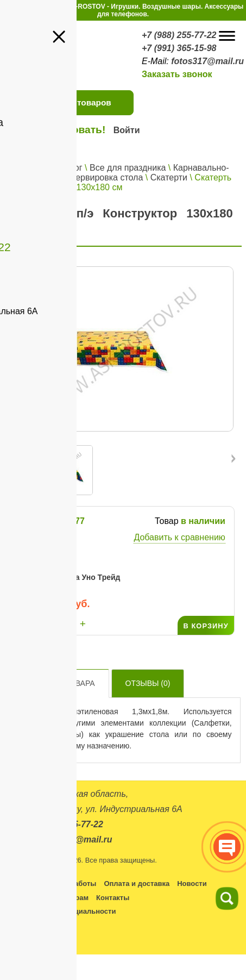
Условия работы (67, 884)
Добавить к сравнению (179, 537)
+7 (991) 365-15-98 (179, 48)
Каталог (66, 168)
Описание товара (57, 683)
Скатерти (169, 177)
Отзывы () (148, 683)
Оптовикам (23, 898)
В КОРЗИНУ (206, 626)
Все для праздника (128, 168)
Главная (27, 168)
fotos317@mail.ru (207, 61)
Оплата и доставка (137, 884)
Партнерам (69, 898)
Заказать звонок (177, 74)
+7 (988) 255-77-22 (179, 35)
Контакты (113, 898)
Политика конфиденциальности (60, 911)
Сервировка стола (106, 177)
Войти (127, 130)
